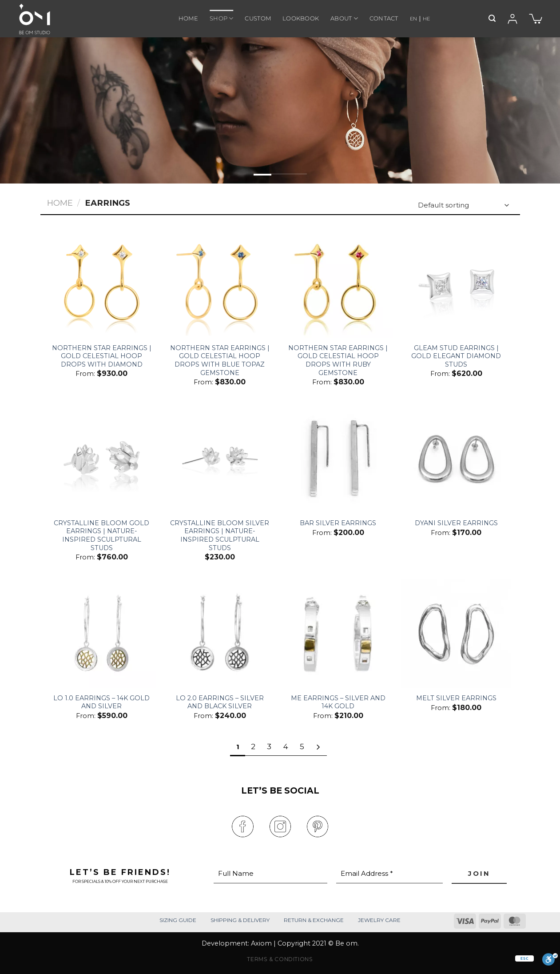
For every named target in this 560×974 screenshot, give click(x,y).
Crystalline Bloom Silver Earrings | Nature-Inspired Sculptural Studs (220, 535)
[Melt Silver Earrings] (456, 633)
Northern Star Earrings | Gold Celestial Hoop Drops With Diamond (102, 356)
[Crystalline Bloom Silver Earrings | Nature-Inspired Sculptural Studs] (220, 458)
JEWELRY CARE (379, 920)
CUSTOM (258, 18)
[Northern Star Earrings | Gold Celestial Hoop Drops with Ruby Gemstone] (338, 283)
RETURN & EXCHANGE (314, 920)
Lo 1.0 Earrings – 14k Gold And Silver (101, 702)
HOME (188, 18)
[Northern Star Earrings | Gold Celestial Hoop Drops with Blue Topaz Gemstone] (220, 283)
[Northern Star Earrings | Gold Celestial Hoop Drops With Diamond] (101, 283)
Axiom (261, 943)
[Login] (512, 19)
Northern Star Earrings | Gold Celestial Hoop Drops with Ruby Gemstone (338, 360)
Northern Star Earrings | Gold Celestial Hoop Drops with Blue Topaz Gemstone (220, 360)
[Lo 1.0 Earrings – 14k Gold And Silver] (101, 633)
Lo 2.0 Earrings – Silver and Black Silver (220, 702)
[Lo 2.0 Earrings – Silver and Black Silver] (220, 633)
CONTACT (384, 18)
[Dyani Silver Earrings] (456, 458)
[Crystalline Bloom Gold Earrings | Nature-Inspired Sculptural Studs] (101, 458)
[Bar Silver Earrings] (338, 458)
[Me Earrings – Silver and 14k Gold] (338, 633)
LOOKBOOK (301, 18)
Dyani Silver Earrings (456, 523)
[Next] (318, 747)
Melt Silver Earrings (456, 698)
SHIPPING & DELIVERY (240, 920)
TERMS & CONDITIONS (280, 959)
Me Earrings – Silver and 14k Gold (338, 702)
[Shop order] (463, 206)
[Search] (492, 18)
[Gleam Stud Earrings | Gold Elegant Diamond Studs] (456, 283)
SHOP (221, 18)
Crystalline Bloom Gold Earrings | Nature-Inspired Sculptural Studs (101, 535)
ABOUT (344, 18)
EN (413, 19)
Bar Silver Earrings (338, 523)
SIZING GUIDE (178, 920)
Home (60, 203)
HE (426, 19)
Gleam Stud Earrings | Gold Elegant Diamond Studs (456, 356)
